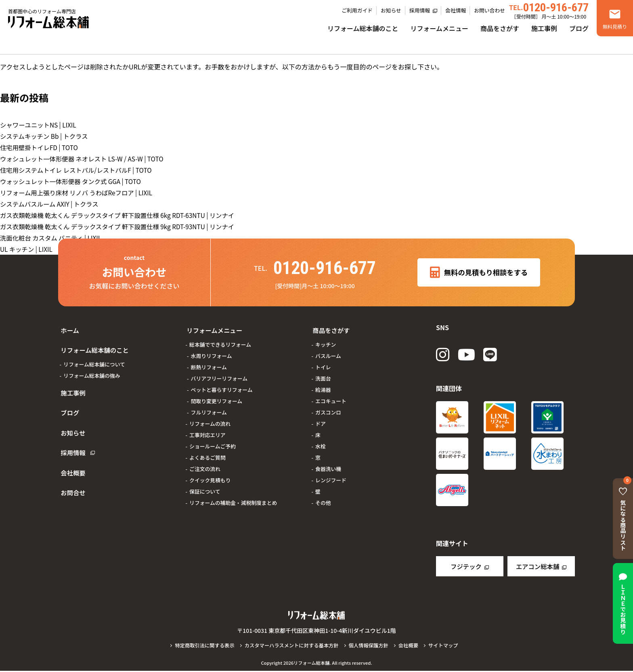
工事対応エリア (208, 430)
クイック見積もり (210, 476)
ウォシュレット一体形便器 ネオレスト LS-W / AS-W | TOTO (85, 159)
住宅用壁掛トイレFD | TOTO (41, 147)
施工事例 (544, 28)
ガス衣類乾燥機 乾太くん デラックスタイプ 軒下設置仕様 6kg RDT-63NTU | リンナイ (122, 215)
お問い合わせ (489, 10)
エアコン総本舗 (537, 567)
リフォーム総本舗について (94, 355)
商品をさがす (500, 28)
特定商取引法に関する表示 (201, 646)
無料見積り (615, 26)
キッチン (326, 340)
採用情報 (420, 10)
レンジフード (331, 476)
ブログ (579, 28)
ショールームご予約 (213, 442)
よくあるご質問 (208, 453)
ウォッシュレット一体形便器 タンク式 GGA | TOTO (73, 181)
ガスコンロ (328, 408)
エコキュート (331, 397)
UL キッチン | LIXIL (27, 249)
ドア (321, 419)
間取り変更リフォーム (217, 397)
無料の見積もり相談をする (479, 272)
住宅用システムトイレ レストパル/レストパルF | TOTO (79, 170)
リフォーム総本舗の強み (92, 367)
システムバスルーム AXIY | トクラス (51, 204)
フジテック (466, 567)
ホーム (68, 328)
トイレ (323, 363)
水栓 (321, 442)
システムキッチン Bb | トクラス (46, 136)
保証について (205, 487)
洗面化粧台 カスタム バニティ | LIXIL (53, 238)
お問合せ (71, 458)
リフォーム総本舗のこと (363, 28)
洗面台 (323, 374)
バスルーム (328, 351)
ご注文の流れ (205, 464)
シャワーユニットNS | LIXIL (40, 125)
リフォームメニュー (439, 28)
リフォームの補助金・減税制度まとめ (233, 498)
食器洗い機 (328, 464)
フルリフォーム (209, 408)
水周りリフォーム (212, 351)
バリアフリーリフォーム (219, 374)
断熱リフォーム (209, 363)
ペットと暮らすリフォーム (222, 385)
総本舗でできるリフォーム (220, 340)
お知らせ (391, 10)
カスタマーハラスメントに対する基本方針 (291, 646)
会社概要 (71, 443)
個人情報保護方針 (371, 646)
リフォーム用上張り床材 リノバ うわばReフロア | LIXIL (79, 193)
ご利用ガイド (357, 10)
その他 (323, 498)
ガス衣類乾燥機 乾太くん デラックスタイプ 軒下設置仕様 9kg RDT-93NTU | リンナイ (122, 226)
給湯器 (323, 385)
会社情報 (456, 10)
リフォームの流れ (210, 419)
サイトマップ (448, 646)
